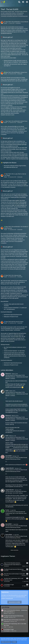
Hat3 (7, 391)
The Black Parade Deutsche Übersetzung (14, 616)
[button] (27, 2)
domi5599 (9, 456)
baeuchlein (9, 535)
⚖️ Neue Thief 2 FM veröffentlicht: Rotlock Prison (16, 121)
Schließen (14, 642)
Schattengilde (7, 631)
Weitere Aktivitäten (14, 550)
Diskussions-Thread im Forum (11, 317)
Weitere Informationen (6, 642)
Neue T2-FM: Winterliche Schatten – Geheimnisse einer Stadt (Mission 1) (17, 377)
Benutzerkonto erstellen (14, 602)
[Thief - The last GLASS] (3, 2)
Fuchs (7, 510)
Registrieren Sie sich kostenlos (9, 597)
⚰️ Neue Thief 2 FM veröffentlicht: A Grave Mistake (16, 22)
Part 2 (10, 519)
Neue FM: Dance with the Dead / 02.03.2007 (14, 620)
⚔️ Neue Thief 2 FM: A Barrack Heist (13, 275)
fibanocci (8, 374)
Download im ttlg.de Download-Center (13, 315)
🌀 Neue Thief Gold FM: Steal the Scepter (14, 322)
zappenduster (10, 468)
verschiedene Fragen (9, 629)
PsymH (6, 23)
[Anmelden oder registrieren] (23, 2)
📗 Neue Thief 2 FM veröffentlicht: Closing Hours (16, 72)
